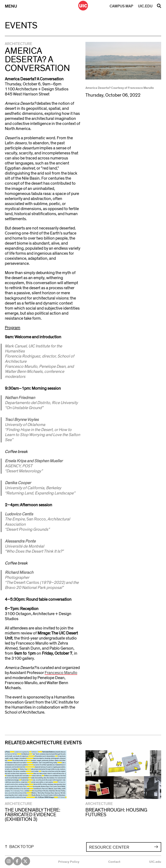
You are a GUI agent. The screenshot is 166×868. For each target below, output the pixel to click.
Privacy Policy (69, 862)
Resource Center (109, 847)
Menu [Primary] (11, 6)
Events (21, 26)
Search (159, 7)
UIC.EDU (145, 6)
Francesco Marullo (61, 673)
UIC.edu (155, 862)
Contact (114, 862)
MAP (121, 6)
